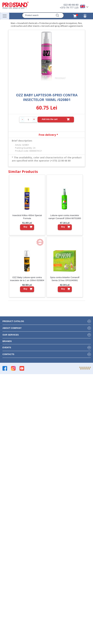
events (7, 347)
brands (7, 341)
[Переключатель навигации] (5, 16)
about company (12, 328)
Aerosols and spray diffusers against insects (62, 26)
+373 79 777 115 (69, 8)
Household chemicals (27, 23)
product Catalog (13, 321)
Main (13, 23)
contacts (8, 354)
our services (11, 335)
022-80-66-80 (71, 5)
